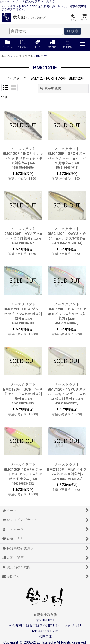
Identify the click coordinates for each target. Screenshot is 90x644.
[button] (82, 44)
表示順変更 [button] (51, 88)
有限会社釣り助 (45, 615)
